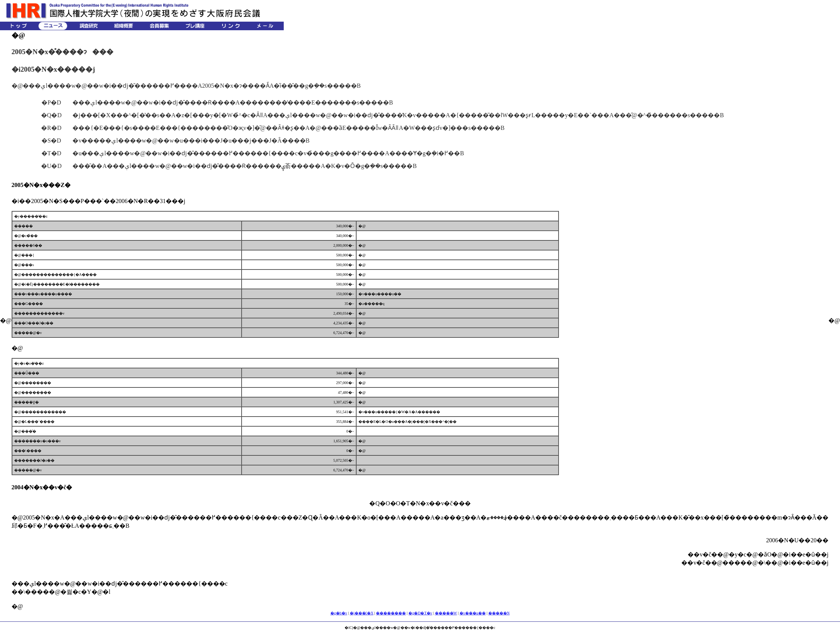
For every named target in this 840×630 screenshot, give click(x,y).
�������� (391, 613)
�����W (446, 613)
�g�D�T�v (420, 613)
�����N (499, 613)
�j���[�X (362, 613)
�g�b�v (339, 613)
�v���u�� (473, 613)
